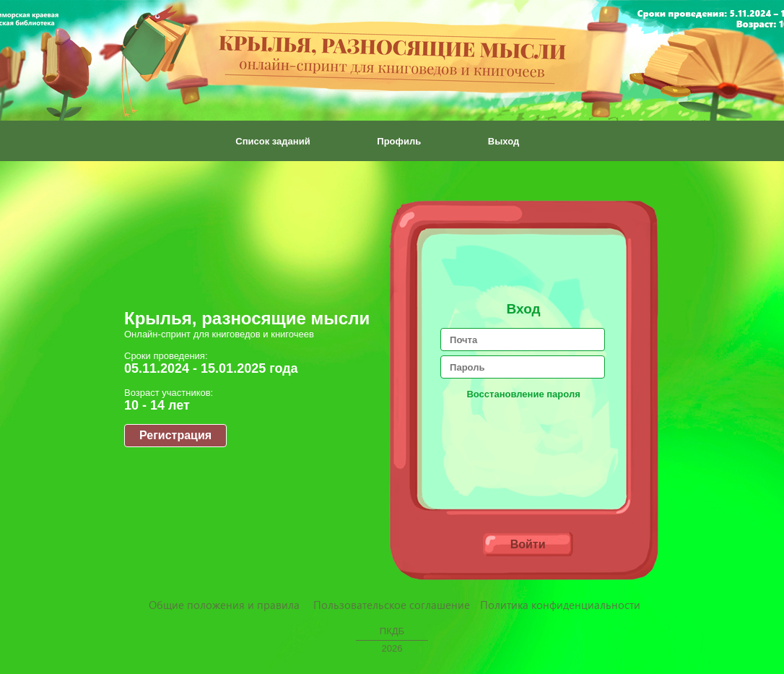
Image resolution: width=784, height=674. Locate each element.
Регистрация (175, 435)
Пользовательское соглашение (392, 605)
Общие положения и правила (224, 605)
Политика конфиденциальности (560, 605)
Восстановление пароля (523, 394)
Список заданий (273, 141)
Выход (504, 141)
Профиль (399, 141)
